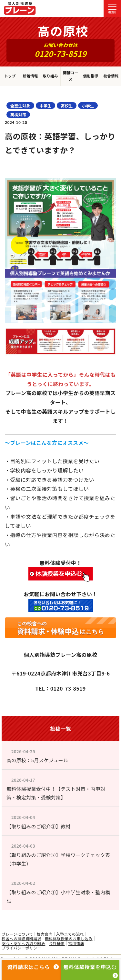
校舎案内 (44, 934)
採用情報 (76, 943)
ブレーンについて (17, 934)
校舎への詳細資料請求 (21, 939)
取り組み (50, 76)
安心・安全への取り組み (23, 943)
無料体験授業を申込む (91, 968)
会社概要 (57, 943)
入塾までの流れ (70, 934)
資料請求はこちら (33, 967)
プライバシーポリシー (21, 948)
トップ (10, 76)
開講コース (71, 76)
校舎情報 (111, 76)
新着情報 (30, 76)
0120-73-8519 (60, 53)
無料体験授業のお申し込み (69, 939)
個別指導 (91, 76)
